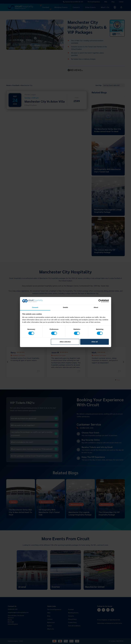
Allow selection (65, 342)
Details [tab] (66, 307)
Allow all (95, 342)
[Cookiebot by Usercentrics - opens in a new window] (100, 301)
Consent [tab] (35, 307)
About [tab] (96, 307)
